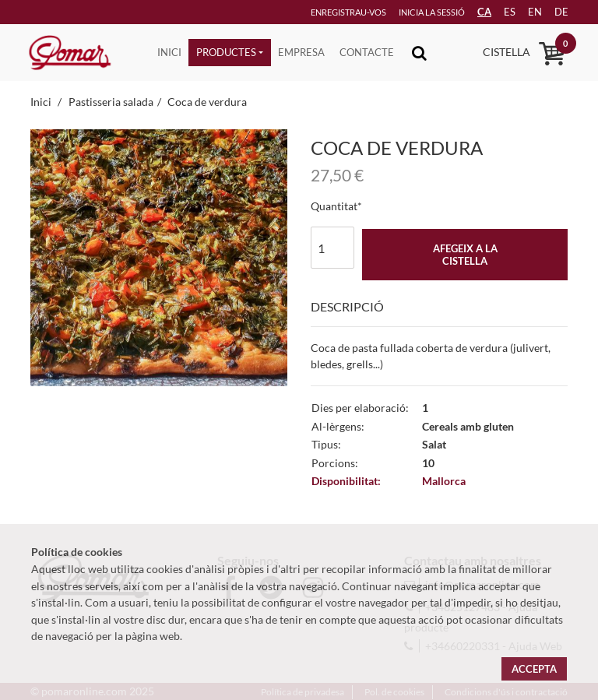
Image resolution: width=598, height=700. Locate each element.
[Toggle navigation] (419, 53)
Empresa (301, 52)
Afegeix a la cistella (465, 255)
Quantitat (334, 206)
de (555, 12)
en (526, 12)
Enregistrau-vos (324, 12)
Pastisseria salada (111, 102)
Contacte (367, 52)
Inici (169, 52)
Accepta (534, 669)
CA (471, 12)
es (499, 12)
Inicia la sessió (410, 12)
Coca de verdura (207, 102)
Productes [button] (226, 52)
